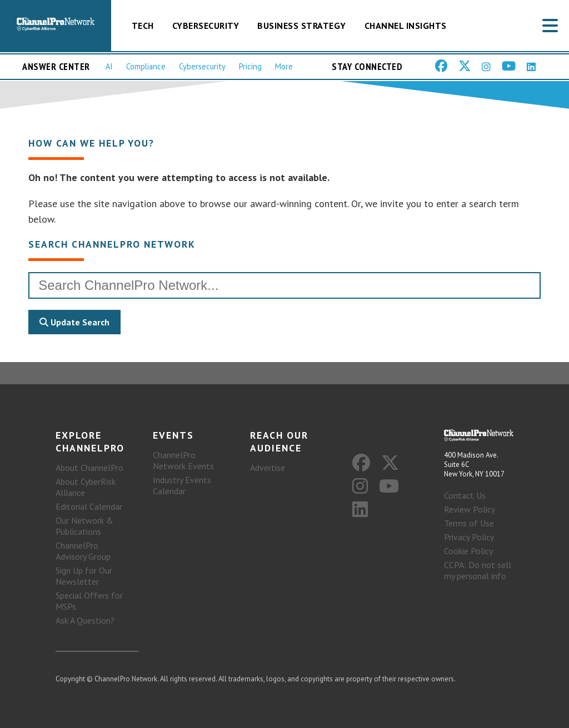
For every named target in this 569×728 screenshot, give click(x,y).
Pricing (250, 66)
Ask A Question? (85, 620)
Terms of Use (469, 523)
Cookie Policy (468, 551)
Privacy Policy (469, 537)
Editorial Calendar (89, 506)
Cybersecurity (206, 26)
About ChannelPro (89, 468)
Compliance (146, 66)
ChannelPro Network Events (183, 460)
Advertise (268, 468)
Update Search (74, 322)
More (284, 66)
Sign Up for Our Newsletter (84, 576)
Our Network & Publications (84, 526)
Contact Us (465, 495)
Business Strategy (302, 26)
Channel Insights (406, 26)
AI (109, 66)
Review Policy (470, 509)
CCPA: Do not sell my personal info (478, 570)
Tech (143, 26)
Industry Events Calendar (182, 485)
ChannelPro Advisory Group (83, 551)
